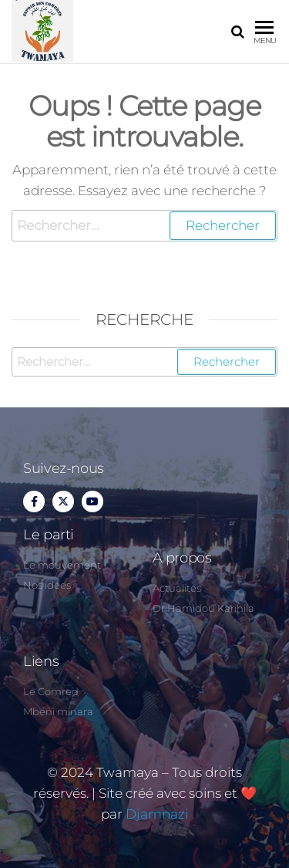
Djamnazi (157, 814)
